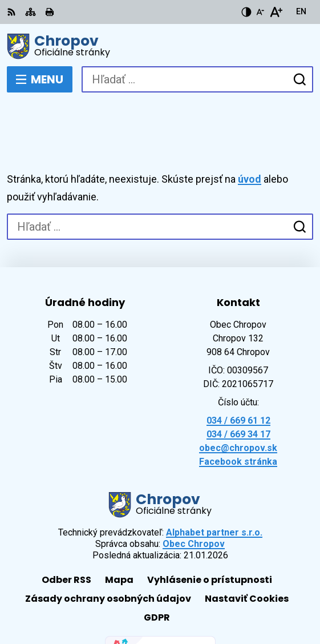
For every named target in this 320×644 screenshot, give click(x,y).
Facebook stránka (238, 420)
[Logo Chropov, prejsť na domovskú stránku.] (160, 46)
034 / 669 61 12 (238, 379)
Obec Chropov (194, 502)
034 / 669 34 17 (238, 393)
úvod (250, 137)
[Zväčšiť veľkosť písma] (276, 12)
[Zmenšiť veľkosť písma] (260, 12)
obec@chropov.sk (238, 406)
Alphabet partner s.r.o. (214, 491)
